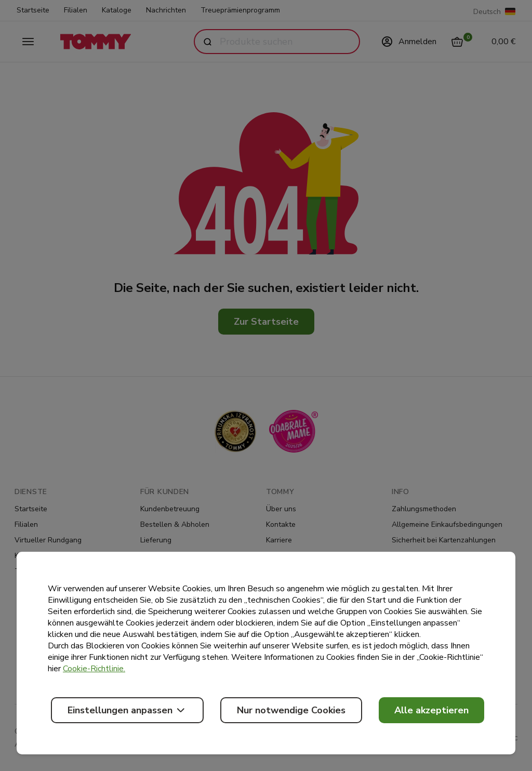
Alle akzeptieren (431, 710)
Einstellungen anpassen (127, 710)
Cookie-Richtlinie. (94, 669)
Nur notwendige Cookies (291, 710)
